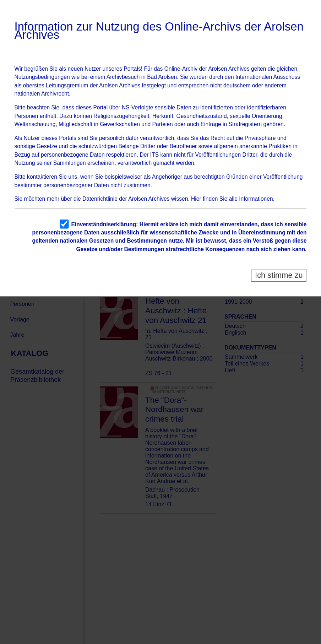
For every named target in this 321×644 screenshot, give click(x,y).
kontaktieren (42, 177)
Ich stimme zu (279, 275)
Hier (196, 199)
